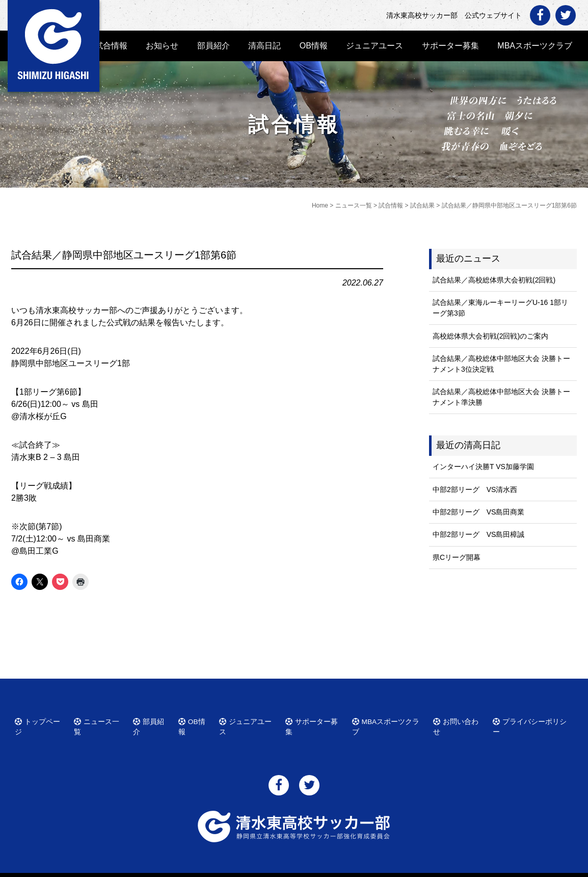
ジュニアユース (375, 46)
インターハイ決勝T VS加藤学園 (483, 467)
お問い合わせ (460, 720)
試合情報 (111, 46)
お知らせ (162, 46)
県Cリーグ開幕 (457, 557)
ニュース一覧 (100, 720)
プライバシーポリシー (531, 720)
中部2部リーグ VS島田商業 (478, 512)
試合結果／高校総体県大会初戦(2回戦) (494, 280)
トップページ (41, 720)
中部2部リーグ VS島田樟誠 (478, 534)
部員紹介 (213, 46)
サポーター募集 (450, 46)
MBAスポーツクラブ (535, 46)
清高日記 (264, 46)
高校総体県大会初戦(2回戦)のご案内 (490, 336)
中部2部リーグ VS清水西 (475, 489)
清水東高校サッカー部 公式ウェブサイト (303, 868)
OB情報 (314, 46)
